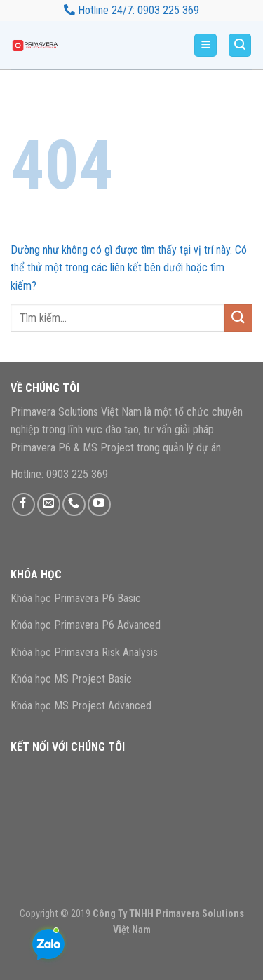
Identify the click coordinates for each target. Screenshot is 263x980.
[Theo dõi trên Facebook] (23, 504)
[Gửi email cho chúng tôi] (49, 504)
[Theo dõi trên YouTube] (99, 504)
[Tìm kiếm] (240, 45)
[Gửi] (238, 318)
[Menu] (205, 45)
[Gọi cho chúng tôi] (74, 504)
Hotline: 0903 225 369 (59, 474)
